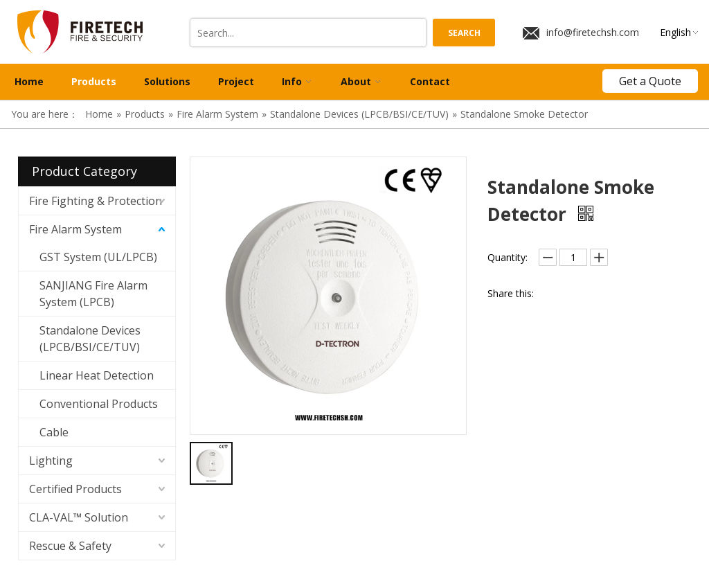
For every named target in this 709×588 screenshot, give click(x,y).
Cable (54, 432)
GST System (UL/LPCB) (98, 257)
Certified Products (75, 489)
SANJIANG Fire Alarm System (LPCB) (93, 294)
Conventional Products (99, 404)
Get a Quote (650, 81)
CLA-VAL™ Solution (79, 517)
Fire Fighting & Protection (96, 201)
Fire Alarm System (75, 229)
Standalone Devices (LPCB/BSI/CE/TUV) (90, 339)
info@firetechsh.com (581, 33)
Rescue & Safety (70, 546)
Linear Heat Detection (97, 375)
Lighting (51, 461)
